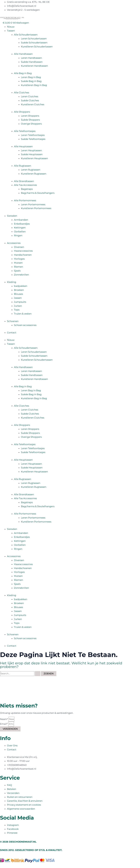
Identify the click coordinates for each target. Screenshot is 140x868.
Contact (12, 333)
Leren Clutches (30, 96)
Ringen (18, 236)
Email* (4, 724)
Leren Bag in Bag (31, 77)
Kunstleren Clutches (33, 104)
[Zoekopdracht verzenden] (38, 674)
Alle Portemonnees (25, 200)
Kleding (12, 282)
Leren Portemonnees (33, 204)
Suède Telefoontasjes (33, 139)
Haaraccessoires (23, 251)
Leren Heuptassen (31, 150)
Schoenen (13, 321)
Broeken (19, 290)
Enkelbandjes (22, 224)
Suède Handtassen (32, 62)
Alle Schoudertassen (26, 35)
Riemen (18, 267)
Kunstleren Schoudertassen (37, 47)
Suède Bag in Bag (31, 81)
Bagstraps (27, 189)
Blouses (18, 294)
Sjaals (17, 271)
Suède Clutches (30, 100)
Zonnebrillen (21, 275)
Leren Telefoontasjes (33, 135)
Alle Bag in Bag (23, 73)
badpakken (21, 286)
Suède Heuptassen (32, 154)
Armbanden (21, 220)
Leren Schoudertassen (34, 39)
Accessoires (14, 243)
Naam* (4, 719)
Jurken (18, 306)
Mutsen (18, 263)
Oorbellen (20, 232)
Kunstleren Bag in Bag (34, 85)
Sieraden (12, 216)
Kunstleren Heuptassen (34, 158)
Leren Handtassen (31, 58)
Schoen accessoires (25, 325)
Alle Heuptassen (23, 146)
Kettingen (20, 228)
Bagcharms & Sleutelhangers (38, 193)
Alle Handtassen (23, 54)
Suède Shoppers (30, 120)
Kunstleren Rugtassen (34, 174)
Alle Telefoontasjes (25, 131)
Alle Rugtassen (22, 166)
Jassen (18, 298)
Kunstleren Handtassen (34, 66)
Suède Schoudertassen (34, 43)
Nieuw (11, 27)
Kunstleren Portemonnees (36, 208)
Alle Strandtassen (24, 181)
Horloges (19, 259)
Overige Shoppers (31, 124)
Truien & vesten (23, 314)
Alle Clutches (21, 93)
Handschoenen (23, 255)
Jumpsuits (20, 302)
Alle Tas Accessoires (25, 185)
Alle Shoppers (22, 112)
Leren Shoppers (30, 116)
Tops (17, 310)
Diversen (19, 247)
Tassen (11, 31)
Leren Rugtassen (31, 170)
